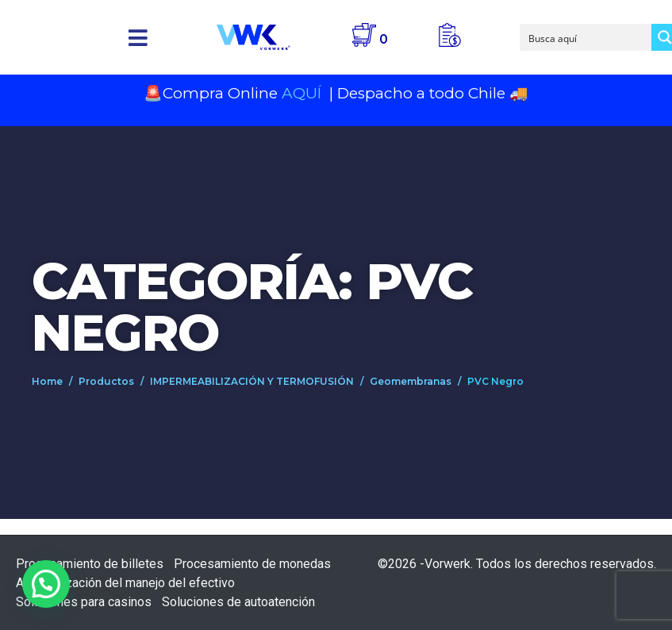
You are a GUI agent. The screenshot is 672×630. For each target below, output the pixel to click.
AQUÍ (303, 93)
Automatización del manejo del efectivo (125, 583)
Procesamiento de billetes (90, 564)
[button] (138, 38)
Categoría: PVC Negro (252, 307)
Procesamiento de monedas (252, 564)
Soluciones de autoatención (238, 602)
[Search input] (586, 37)
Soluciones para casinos (84, 602)
